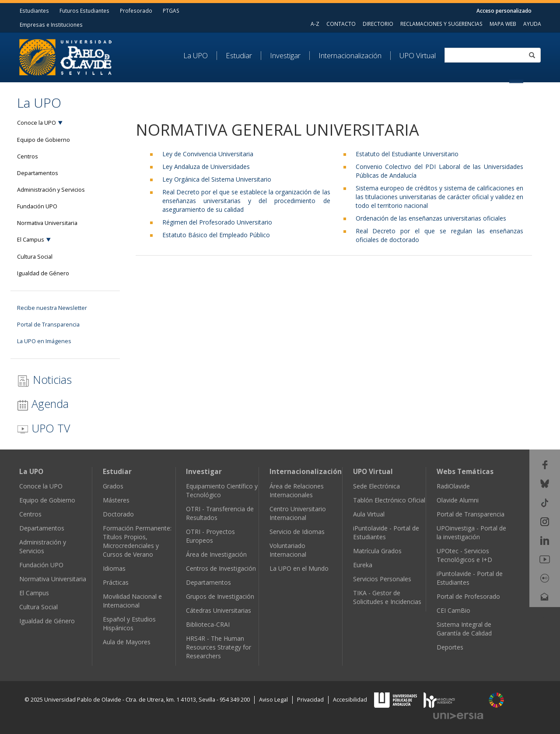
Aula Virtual (369, 514)
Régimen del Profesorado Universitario (217, 222)
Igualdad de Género (43, 273)
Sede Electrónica (376, 486)
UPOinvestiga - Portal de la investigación (471, 532)
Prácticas (116, 582)
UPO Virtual (418, 56)
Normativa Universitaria (47, 223)
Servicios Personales (382, 579)
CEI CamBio (453, 610)
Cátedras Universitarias (219, 610)
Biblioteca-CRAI (208, 624)
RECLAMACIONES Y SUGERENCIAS (441, 24)
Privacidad (310, 700)
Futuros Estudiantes (84, 11)
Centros (28, 156)
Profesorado (136, 11)
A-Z (315, 24)
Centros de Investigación (221, 568)
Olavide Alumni (458, 500)
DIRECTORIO (378, 24)
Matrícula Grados (377, 551)
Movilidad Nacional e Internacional (132, 601)
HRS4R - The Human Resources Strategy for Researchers (219, 647)
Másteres (116, 500)
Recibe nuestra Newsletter (52, 308)
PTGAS (171, 11)
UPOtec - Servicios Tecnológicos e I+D (464, 555)
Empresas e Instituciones (51, 25)
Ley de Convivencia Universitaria (208, 154)
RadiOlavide (453, 486)
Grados (113, 486)
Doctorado (118, 514)
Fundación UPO (37, 206)
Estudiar (239, 56)
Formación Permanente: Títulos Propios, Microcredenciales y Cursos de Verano (137, 541)
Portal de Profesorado (468, 596)
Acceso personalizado (504, 11)
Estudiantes (34, 11)
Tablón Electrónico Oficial (389, 500)
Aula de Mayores (127, 642)
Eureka (363, 565)
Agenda (43, 404)
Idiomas (114, 568)
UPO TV (44, 428)
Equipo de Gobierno (44, 140)
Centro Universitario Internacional (298, 513)
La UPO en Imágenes (44, 341)
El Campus (31, 240)
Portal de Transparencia (48, 325)
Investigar (285, 56)
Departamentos (38, 173)
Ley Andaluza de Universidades (206, 167)
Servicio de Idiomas (297, 532)
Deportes (450, 647)
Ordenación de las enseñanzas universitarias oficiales (431, 218)
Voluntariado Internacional (288, 550)
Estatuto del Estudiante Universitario (407, 154)
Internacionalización (350, 56)
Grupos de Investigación (220, 596)
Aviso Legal (273, 700)
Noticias (44, 380)
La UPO (196, 56)
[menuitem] (200, 56)
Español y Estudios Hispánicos (129, 623)
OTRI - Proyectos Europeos (210, 536)
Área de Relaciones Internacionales (297, 490)
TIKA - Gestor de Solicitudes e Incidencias (387, 597)
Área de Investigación (216, 554)
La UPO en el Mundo (299, 568)
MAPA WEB (503, 24)
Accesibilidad (350, 700)
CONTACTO (341, 24)
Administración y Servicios (51, 190)
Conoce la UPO (37, 123)
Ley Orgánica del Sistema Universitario (217, 179)
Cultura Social (35, 257)
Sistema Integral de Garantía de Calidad (464, 629)
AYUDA (532, 24)
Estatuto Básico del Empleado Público (216, 235)
